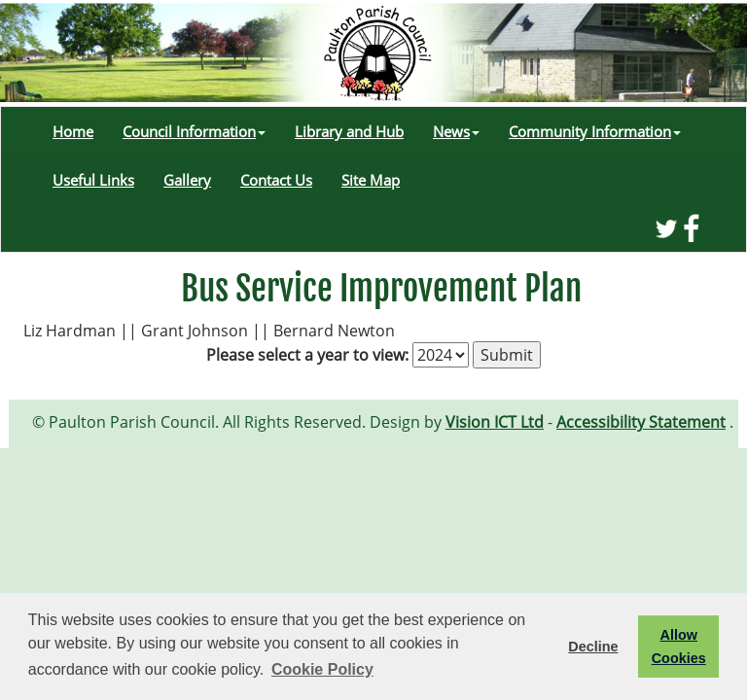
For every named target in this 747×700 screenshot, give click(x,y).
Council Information (194, 131)
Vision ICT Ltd (495, 422)
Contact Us (276, 180)
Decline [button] (593, 647)
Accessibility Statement (641, 422)
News (456, 131)
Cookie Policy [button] (322, 669)
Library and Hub (349, 131)
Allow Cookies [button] (679, 647)
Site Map (371, 180)
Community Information (595, 131)
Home (73, 131)
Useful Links (93, 180)
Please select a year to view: (307, 355)
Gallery (187, 180)
